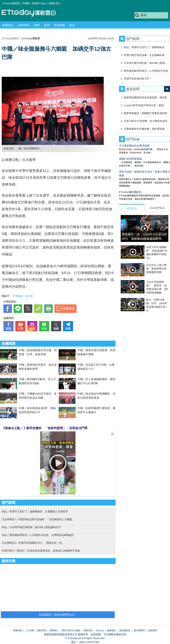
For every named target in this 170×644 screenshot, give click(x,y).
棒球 (37, 25)
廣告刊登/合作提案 (71, 630)
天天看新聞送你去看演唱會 (134, 146)
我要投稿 (18, 630)
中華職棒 (18, 296)
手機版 (26, 3)
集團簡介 (54, 630)
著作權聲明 (139, 630)
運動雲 (31, 13)
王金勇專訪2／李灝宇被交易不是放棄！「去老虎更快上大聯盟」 (38, 519)
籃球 (47, 25)
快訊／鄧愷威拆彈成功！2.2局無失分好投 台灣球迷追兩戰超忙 (38, 535)
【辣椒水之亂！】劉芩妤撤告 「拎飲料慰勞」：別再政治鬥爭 (45, 428)
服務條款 (112, 630)
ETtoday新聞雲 (11, 3)
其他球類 (60, 25)
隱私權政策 (125, 630)
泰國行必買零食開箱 (130, 159)
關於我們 (42, 630)
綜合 (72, 25)
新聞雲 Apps (39, 3)
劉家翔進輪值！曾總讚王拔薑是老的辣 (145, 113)
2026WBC (24, 25)
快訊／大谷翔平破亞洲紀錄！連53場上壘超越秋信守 (31, 527)
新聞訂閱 (54, 3)
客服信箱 (88, 630)
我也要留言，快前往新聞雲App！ (58, 615)
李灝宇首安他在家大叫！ (138, 79)
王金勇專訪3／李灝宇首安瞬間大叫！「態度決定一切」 (33, 543)
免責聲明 (152, 630)
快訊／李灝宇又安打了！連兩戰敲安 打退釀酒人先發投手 (35, 511)
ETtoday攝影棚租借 (130, 192)
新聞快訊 (8, 25)
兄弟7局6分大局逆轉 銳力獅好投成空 (146, 121)
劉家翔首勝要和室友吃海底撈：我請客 (145, 97)
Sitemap (100, 630)
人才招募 (30, 630)
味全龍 (29, 296)
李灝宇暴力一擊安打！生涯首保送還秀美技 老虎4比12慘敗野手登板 (41, 551)
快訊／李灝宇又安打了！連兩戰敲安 (144, 47)
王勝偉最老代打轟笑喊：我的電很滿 (144, 129)
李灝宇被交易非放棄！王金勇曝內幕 (144, 55)
